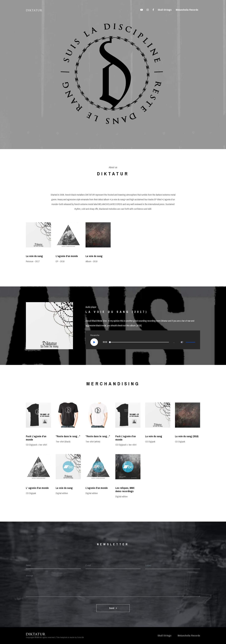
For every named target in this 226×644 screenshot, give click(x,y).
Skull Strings (165, 10)
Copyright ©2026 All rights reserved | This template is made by (51, 637)
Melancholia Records (187, 10)
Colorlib (80, 637)
